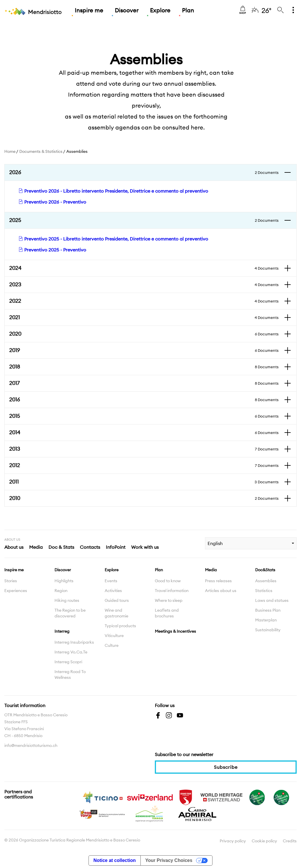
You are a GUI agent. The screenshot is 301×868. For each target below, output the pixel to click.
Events (111, 581)
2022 (144, 301)
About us (14, 547)
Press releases (218, 581)
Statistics (264, 591)
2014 (144, 433)
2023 (144, 285)
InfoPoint (116, 547)
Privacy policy (233, 841)
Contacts (90, 547)
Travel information (172, 591)
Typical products (120, 626)
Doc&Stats (265, 570)
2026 (144, 172)
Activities (113, 591)
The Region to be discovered (70, 613)
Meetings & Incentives (175, 631)
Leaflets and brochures (167, 613)
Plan (188, 10)
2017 (144, 383)
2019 (144, 350)
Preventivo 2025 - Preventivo (52, 250)
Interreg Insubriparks (74, 642)
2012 (144, 465)
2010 (144, 498)
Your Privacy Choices (169, 860)
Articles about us (221, 591)
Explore (160, 10)
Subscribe (226, 767)
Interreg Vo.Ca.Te (71, 652)
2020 (144, 334)
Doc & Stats (61, 547)
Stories (11, 581)
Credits (290, 841)
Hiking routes (67, 600)
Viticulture (114, 636)
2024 (144, 268)
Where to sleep (169, 600)
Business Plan (268, 610)
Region (61, 591)
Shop (243, 10)
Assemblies (266, 581)
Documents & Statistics (41, 151)
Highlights (64, 581)
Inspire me (89, 10)
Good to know (168, 581)
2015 (144, 416)
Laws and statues (272, 600)
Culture (112, 645)
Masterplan (266, 620)
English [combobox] (215, 543)
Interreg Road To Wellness (70, 675)
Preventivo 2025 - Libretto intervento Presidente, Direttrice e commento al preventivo (113, 239)
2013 (144, 449)
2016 (144, 400)
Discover (127, 10)
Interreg (62, 631)
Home (10, 151)
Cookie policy (264, 841)
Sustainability (268, 630)
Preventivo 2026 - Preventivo (52, 202)
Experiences (16, 591)
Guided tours (117, 600)
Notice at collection (115, 860)
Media (36, 547)
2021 (144, 317)
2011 (144, 482)
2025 (144, 220)
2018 (144, 367)
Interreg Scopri (68, 662)
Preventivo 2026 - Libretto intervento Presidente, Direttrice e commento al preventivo (113, 191)
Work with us (145, 547)
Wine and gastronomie (116, 613)
